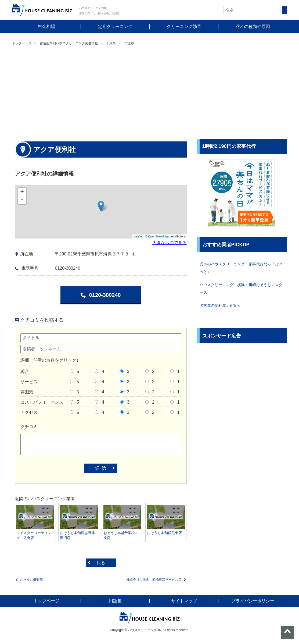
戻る (101, 563)
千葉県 (111, 43)
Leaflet (138, 236)
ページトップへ (287, 632)
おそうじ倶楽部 (31, 580)
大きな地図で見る (170, 243)
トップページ (22, 43)
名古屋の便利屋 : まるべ (220, 305)
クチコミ (29, 427)
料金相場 (46, 26)
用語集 (115, 601)
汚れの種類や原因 (253, 26)
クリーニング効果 (184, 26)
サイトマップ (184, 601)
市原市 (129, 43)
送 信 (101, 468)
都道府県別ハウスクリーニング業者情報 (69, 43)
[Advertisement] (149, 93)
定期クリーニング (115, 26)
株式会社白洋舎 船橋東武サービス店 (154, 580)
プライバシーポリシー (253, 601)
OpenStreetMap (158, 236)
